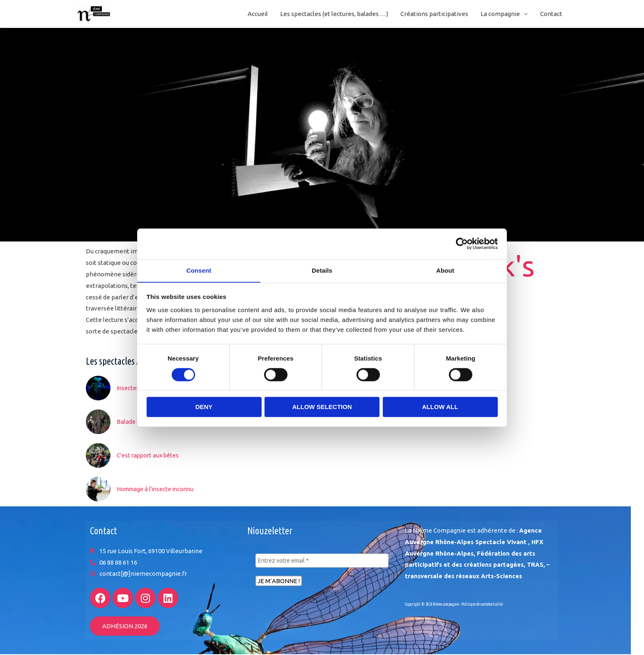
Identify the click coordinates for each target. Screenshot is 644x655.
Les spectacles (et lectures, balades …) (334, 14)
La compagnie (500, 14)
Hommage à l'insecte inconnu (158, 489)
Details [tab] (322, 270)
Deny (204, 407)
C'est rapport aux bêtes (149, 456)
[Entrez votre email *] (322, 561)
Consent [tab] (199, 270)
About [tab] (445, 270)
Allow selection (322, 407)
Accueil (258, 14)
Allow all (440, 407)
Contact (551, 14)
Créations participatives (434, 14)
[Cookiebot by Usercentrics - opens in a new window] (462, 244)
